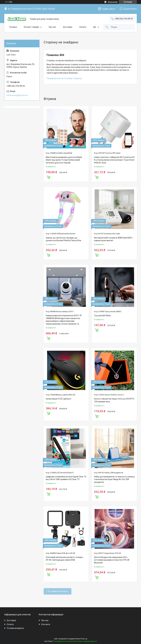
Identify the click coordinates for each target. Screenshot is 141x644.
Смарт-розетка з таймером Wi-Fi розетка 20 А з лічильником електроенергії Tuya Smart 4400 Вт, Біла (114, 160)
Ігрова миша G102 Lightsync (59, 399)
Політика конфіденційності (86, 641)
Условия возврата (15, 628)
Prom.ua (84, 639)
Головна (13, 27)
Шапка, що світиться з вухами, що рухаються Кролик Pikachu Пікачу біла (63, 239)
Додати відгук (130, 9)
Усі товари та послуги (58, 591)
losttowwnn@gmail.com (17, 95)
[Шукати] (107, 27)
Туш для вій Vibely (102, 315)
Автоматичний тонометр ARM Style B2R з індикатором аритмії (113, 239)
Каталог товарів (31, 27)
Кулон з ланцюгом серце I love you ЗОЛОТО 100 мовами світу (114, 400)
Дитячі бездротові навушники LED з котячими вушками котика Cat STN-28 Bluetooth (112, 560)
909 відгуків (113, 2)
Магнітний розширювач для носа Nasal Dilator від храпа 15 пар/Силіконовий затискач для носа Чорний (64, 160)
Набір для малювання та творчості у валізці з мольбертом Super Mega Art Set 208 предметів (114, 479)
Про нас (52, 27)
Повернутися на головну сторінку (64, 78)
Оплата (83, 27)
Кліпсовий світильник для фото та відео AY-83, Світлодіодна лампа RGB (64, 559)
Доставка (68, 27)
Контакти (46, 624)
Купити (49, 177)
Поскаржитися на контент (64, 641)
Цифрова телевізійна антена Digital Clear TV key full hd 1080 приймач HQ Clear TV (66, 478)
